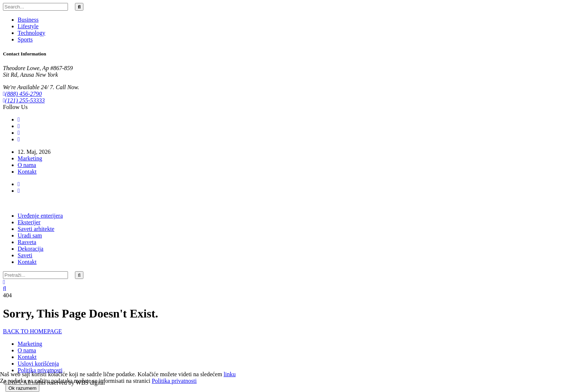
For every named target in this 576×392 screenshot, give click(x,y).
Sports (25, 39)
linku (230, 374)
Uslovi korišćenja (38, 364)
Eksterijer (29, 222)
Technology (31, 33)
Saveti (25, 255)
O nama (27, 165)
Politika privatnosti (40, 370)
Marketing (30, 158)
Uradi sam (30, 235)
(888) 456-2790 (22, 94)
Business (28, 20)
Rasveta (27, 242)
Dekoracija (30, 249)
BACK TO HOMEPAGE (33, 331)
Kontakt (27, 172)
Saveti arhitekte (36, 229)
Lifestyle (28, 26)
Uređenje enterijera (40, 216)
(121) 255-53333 (24, 100)
